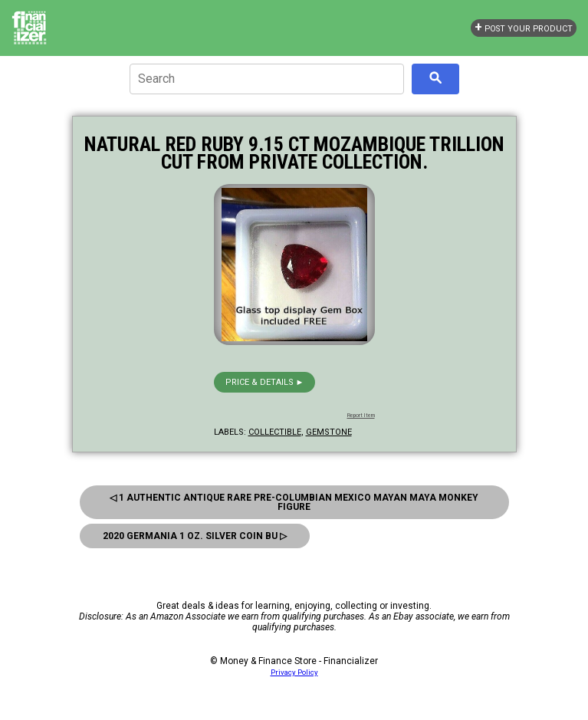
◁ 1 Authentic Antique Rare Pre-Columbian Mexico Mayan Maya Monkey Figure (294, 502)
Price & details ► (265, 382)
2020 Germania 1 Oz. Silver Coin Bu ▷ (195, 536)
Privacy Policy (294, 672)
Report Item (361, 416)
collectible (275, 432)
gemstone (329, 432)
